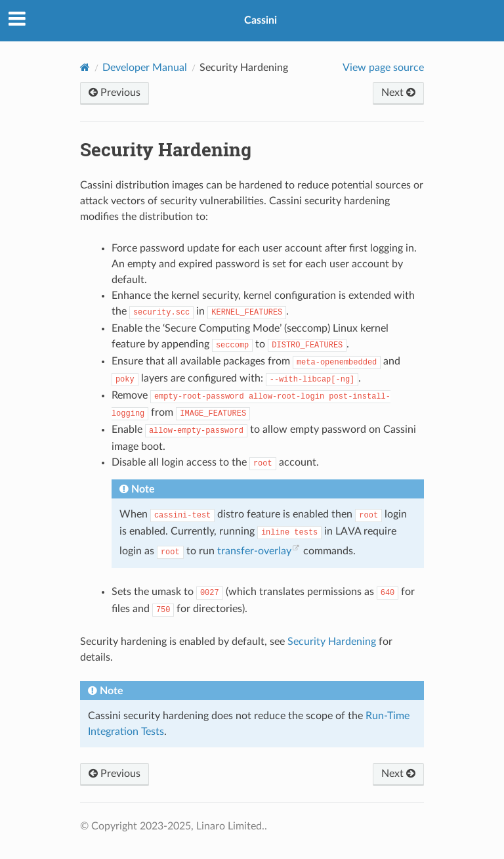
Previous (115, 93)
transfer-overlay (254, 551)
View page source (383, 68)
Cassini (261, 20)
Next (398, 93)
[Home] (85, 67)
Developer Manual (145, 68)
